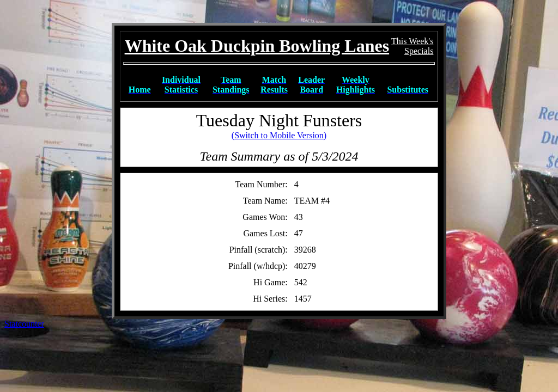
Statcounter (24, 324)
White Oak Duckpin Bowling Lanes (257, 46)
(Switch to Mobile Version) (279, 135)
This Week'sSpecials (412, 46)
